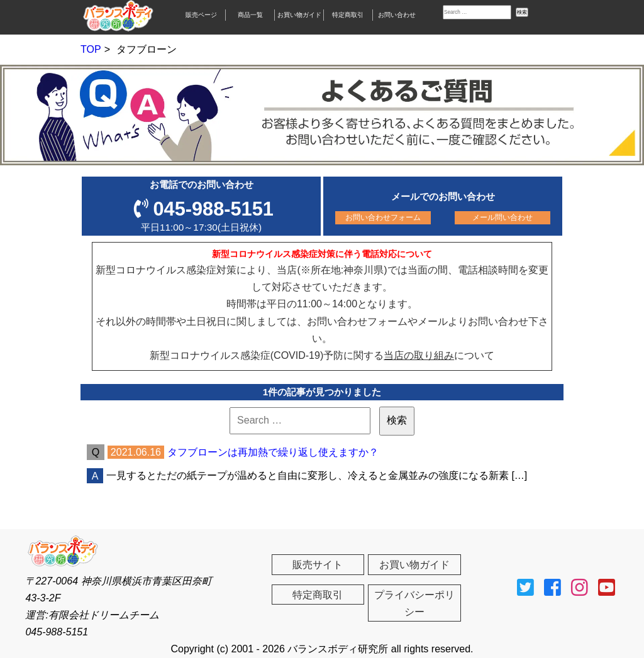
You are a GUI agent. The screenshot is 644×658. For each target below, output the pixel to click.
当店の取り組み (419, 355)
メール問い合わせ (502, 217)
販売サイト (318, 565)
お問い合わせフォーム (383, 217)
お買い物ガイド (299, 15)
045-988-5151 (214, 209)
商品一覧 (250, 15)
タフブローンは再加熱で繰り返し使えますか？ (273, 452)
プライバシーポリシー (414, 603)
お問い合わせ (397, 15)
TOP (91, 49)
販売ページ (201, 15)
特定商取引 (348, 15)
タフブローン (147, 49)
